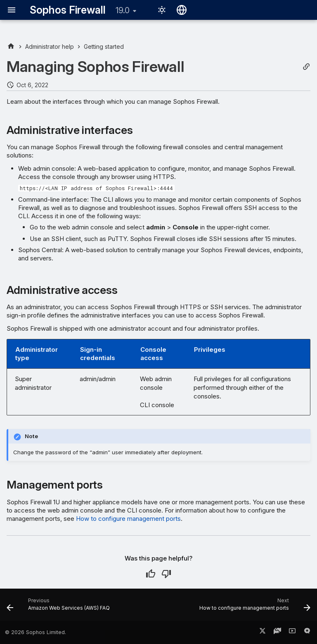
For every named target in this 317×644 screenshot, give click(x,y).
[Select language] (182, 10)
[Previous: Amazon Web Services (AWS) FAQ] (59, 607)
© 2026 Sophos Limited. (35, 632)
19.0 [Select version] (123, 10)
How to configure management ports (128, 519)
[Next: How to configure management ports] (254, 607)
